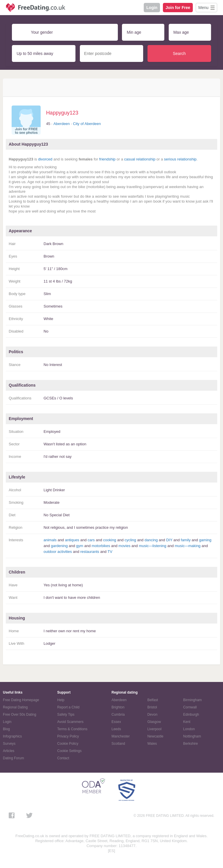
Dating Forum (14, 758)
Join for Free (178, 8)
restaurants (90, 552)
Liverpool (154, 729)
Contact (63, 758)
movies (124, 546)
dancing (151, 540)
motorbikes (101, 546)
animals (50, 540)
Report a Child (68, 707)
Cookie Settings (69, 751)
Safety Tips (66, 715)
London (189, 729)
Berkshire (191, 744)
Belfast (153, 700)
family (186, 540)
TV (110, 552)
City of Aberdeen (87, 124)
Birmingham (193, 700)
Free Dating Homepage (21, 700)
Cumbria (118, 715)
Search (179, 53)
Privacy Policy (68, 736)
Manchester (121, 736)
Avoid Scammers (70, 722)
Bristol (152, 707)
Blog (6, 729)
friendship (107, 159)
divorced (45, 159)
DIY (169, 540)
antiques (72, 540)
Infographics (12, 736)
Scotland (118, 744)
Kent (187, 722)
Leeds (116, 729)
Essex (116, 722)
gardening (59, 546)
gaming (205, 540)
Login (152, 8)
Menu (203, 8)
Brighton (118, 707)
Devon (152, 715)
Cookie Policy (68, 744)
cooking (110, 540)
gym (80, 546)
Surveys (9, 744)
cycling (130, 540)
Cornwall (190, 707)
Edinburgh (191, 715)
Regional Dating (15, 707)
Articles (9, 751)
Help (61, 700)
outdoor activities (58, 552)
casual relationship (140, 159)
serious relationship (180, 159)
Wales (152, 744)
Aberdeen (62, 124)
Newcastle (155, 736)
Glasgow (154, 722)
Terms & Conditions (72, 729)
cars (91, 540)
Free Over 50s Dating (20, 715)
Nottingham (192, 736)
